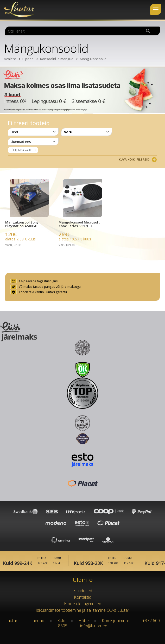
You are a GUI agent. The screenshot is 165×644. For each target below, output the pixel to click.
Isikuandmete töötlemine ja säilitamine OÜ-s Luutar (82, 610)
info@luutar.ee (94, 626)
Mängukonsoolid (93, 59)
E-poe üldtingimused (83, 604)
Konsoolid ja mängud (57, 59)
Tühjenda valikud (23, 150)
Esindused (83, 591)
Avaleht (10, 59)
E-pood (28, 59)
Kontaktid (83, 597)
